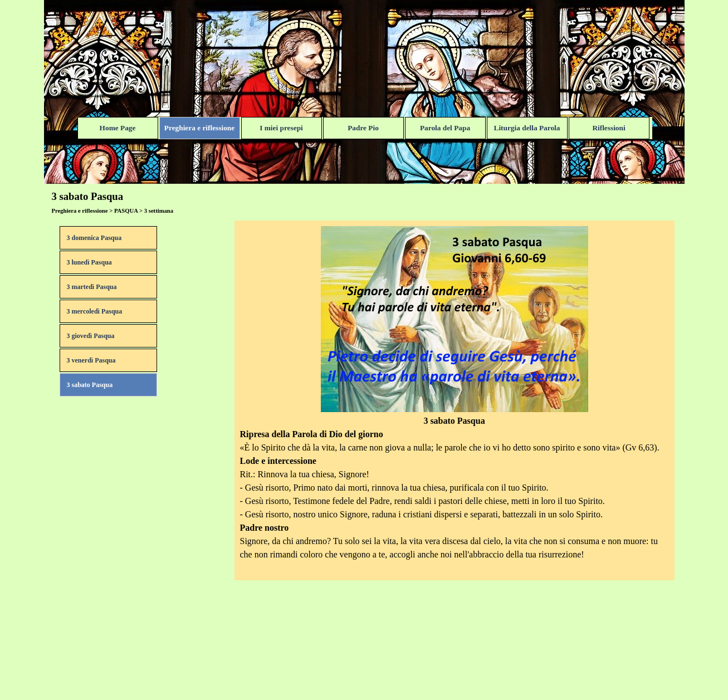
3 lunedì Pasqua (89, 262)
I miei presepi (281, 128)
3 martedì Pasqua (92, 287)
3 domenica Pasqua (94, 238)
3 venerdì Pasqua (91, 360)
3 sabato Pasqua (90, 385)
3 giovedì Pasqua (91, 336)
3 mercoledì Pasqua (95, 311)
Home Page (118, 128)
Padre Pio (363, 128)
